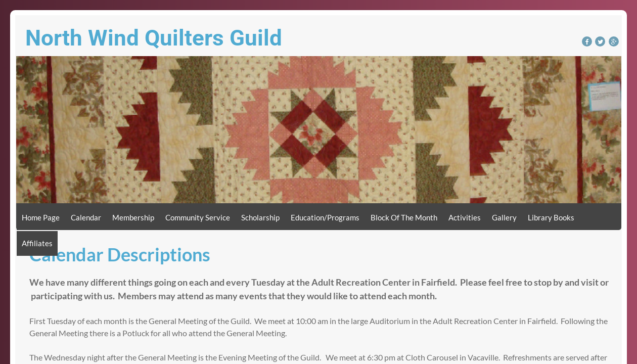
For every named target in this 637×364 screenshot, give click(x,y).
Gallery (504, 217)
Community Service (198, 217)
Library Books (551, 217)
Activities (465, 217)
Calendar (86, 217)
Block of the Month (404, 217)
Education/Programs (325, 217)
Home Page (41, 217)
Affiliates (37, 243)
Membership (133, 217)
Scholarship (260, 217)
